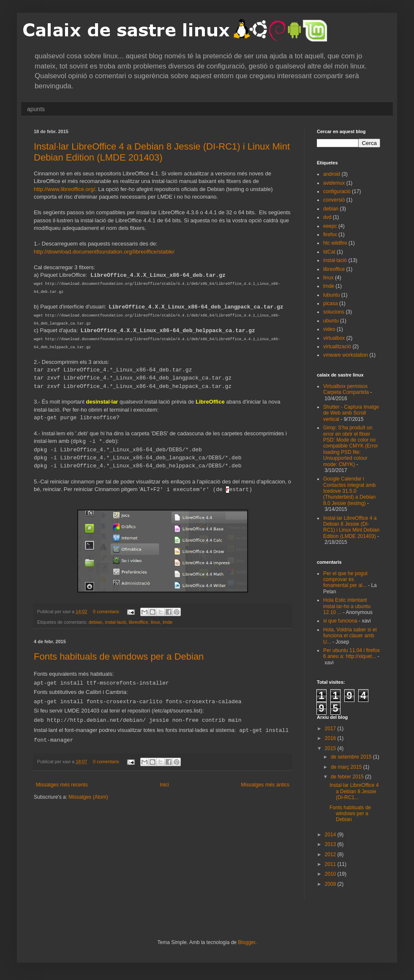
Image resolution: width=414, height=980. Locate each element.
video (329, 329)
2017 (331, 729)
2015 (331, 748)
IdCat (329, 252)
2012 (331, 854)
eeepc (330, 226)
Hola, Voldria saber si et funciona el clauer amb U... (350, 636)
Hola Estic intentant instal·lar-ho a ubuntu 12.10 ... (347, 606)
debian (95, 622)
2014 (331, 835)
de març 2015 (347, 767)
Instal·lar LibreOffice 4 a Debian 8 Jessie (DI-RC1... (354, 791)
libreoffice (139, 622)
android (332, 174)
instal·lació (115, 622)
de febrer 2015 (348, 777)
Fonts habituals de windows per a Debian (119, 657)
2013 (331, 844)
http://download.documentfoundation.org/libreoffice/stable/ (104, 252)
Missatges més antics (265, 785)
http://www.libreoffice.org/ (64, 189)
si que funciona (340, 621)
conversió (334, 200)
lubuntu (331, 295)
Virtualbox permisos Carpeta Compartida (346, 389)
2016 (331, 738)
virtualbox (334, 338)
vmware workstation (346, 355)
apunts (36, 109)
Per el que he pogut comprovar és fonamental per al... (345, 580)
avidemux (334, 183)
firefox (330, 235)
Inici (164, 785)
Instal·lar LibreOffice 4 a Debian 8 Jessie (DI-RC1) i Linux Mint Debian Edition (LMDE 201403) (162, 152)
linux (155, 622)
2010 (331, 874)
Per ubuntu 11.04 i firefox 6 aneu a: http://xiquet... (351, 653)
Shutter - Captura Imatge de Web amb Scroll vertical (351, 413)
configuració (337, 191)
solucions (334, 312)
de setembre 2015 (352, 757)
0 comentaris (106, 611)
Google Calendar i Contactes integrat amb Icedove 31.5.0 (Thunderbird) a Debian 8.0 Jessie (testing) (349, 491)
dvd (327, 217)
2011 (331, 864)
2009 (331, 884)
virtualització (337, 347)
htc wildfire (335, 243)
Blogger (246, 942)
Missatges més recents (62, 785)
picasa (331, 303)
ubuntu (331, 321)
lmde (168, 622)
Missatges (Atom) (88, 797)
